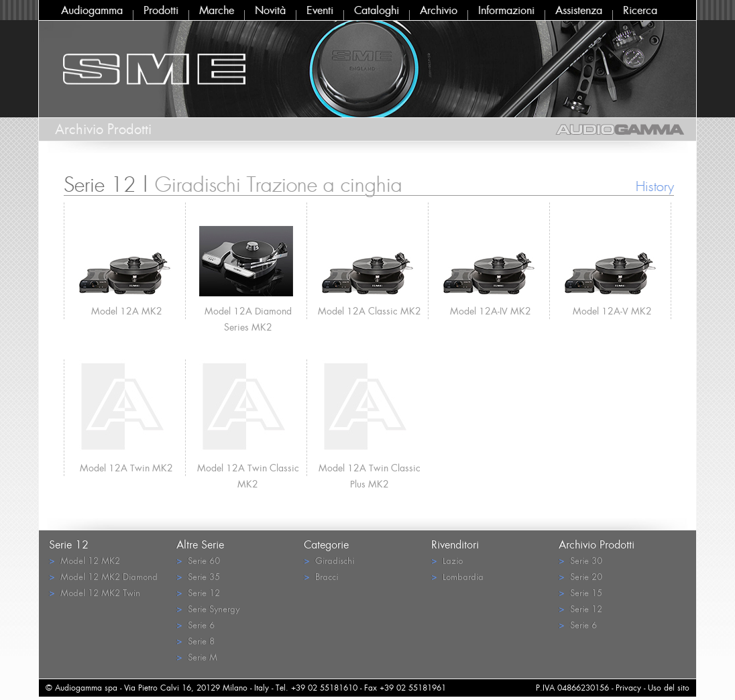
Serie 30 (580, 560)
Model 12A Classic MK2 (370, 311)
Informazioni (506, 10)
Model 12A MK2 (127, 311)
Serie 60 (198, 560)
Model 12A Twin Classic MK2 (248, 469)
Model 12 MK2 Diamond (103, 576)
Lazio (447, 560)
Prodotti (161, 10)
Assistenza (579, 10)
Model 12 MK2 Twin (95, 592)
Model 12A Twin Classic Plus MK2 (370, 469)
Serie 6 (195, 625)
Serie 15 (580, 592)
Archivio (439, 10)
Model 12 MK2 (84, 560)
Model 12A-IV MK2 (491, 311)
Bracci (321, 576)
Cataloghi (377, 10)
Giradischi (329, 560)
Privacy (628, 688)
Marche (217, 10)
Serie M (197, 657)
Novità (270, 10)
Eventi (320, 10)
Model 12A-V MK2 (612, 311)
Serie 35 (198, 576)
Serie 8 (195, 641)
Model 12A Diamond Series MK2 (248, 312)
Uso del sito (669, 688)
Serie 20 (580, 576)
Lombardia (457, 576)
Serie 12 (198, 592)
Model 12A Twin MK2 (126, 468)
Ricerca (640, 10)
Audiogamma (92, 10)
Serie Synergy (208, 608)
